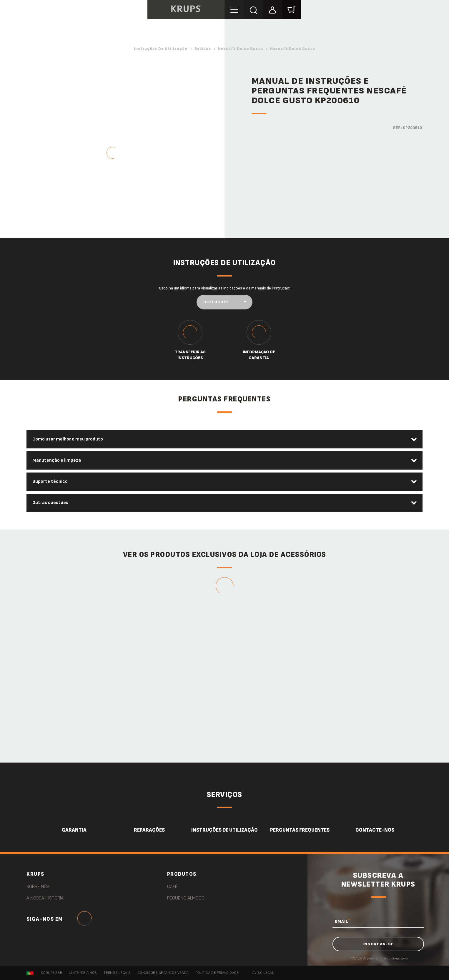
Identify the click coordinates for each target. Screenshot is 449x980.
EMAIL (342, 921)
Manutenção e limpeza (57, 460)
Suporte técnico (50, 481)
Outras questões (50, 503)
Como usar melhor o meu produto (68, 439)
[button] (272, 9)
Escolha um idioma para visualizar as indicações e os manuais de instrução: (225, 288)
